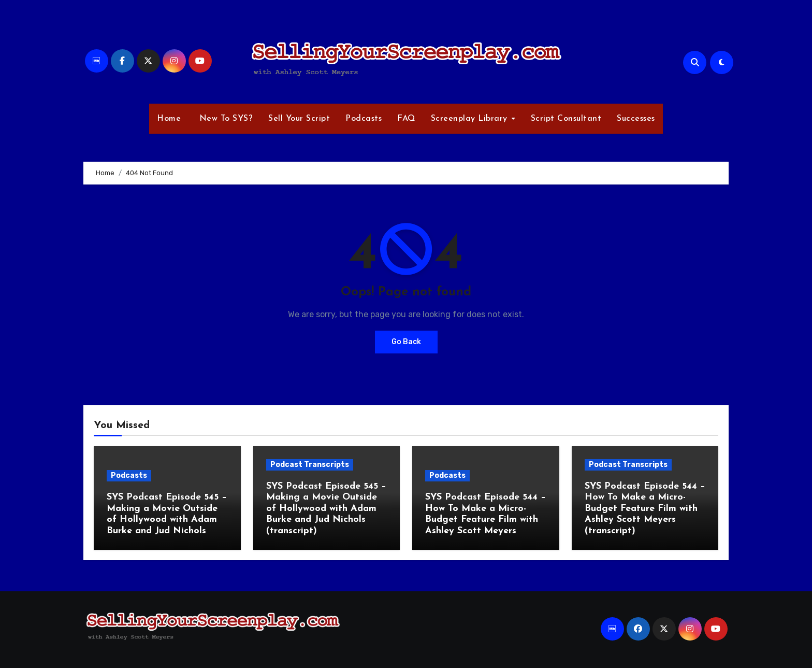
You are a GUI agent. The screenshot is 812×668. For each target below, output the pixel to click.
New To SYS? (224, 119)
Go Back (406, 342)
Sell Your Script (299, 119)
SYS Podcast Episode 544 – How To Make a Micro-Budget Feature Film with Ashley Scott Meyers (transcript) (645, 509)
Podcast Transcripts (310, 465)
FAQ (406, 119)
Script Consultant (566, 119)
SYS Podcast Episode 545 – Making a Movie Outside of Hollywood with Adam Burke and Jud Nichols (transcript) (326, 509)
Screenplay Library (471, 119)
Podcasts (364, 119)
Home (169, 119)
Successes (636, 119)
